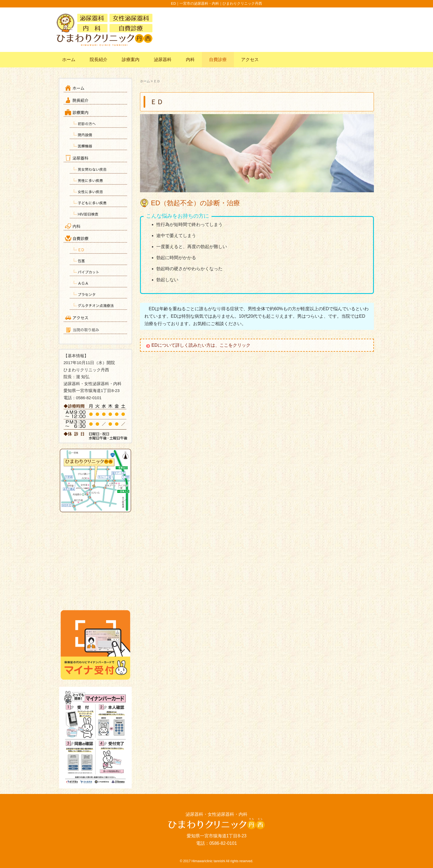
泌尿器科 (163, 60)
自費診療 (218, 60)
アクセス (250, 60)
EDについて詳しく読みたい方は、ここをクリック (203, 345)
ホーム (69, 60)
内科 (190, 60)
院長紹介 (99, 60)
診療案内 (131, 60)
